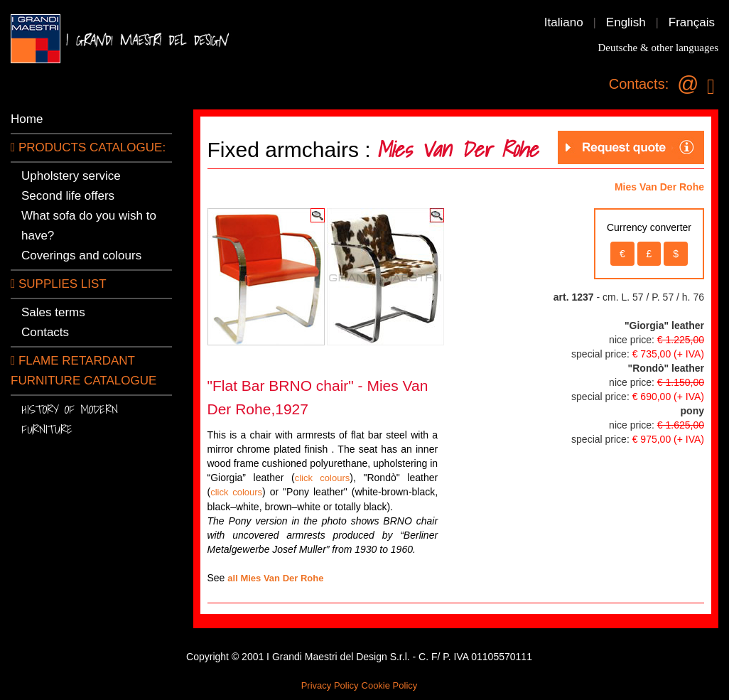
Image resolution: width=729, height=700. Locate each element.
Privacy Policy (330, 685)
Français (692, 22)
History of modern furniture (70, 419)
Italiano (564, 22)
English (626, 22)
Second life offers (68, 196)
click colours (323, 478)
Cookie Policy (390, 685)
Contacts (45, 332)
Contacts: (639, 84)
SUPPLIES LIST (59, 284)
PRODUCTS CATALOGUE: (88, 147)
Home (27, 119)
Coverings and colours (81, 255)
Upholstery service (71, 176)
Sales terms (53, 312)
